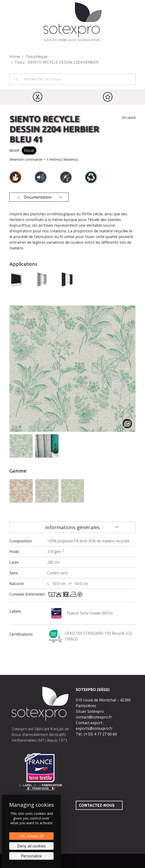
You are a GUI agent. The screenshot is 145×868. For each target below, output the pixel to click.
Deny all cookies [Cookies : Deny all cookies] (32, 846)
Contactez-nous (97, 805)
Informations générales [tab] (72, 527)
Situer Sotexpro (90, 711)
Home (15, 57)
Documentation (35, 197)
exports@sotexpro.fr (94, 728)
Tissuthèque (36, 57)
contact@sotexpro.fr (94, 717)
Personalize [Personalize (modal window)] (31, 856)
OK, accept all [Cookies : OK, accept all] (32, 836)
